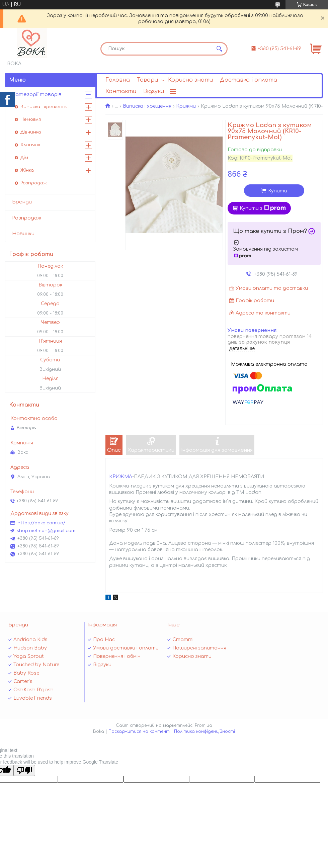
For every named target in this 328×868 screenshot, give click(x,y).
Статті (183, 640)
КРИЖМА (121, 477)
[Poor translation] (24, 770)
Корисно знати (190, 80)
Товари (147, 80)
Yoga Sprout (29, 656)
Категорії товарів (37, 95)
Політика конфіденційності (204, 731)
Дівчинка (31, 132)
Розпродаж (34, 183)
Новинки (23, 234)
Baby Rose (26, 673)
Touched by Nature (36, 665)
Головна (118, 80)
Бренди (22, 202)
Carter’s (23, 681)
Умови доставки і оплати (126, 648)
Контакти (121, 91)
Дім (24, 158)
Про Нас (104, 640)
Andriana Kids (30, 640)
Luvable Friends (33, 698)
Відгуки (154, 91)
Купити (278, 191)
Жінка (27, 170)
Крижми (186, 106)
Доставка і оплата (249, 80)
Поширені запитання (199, 648)
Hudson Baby (30, 648)
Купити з (263, 208)
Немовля (31, 119)
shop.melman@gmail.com (46, 531)
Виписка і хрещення (147, 106)
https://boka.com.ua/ (41, 523)
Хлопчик (30, 145)
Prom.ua (203, 725)
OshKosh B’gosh (33, 690)
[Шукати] (219, 49)
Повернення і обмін (117, 656)
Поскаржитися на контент (139, 731)
